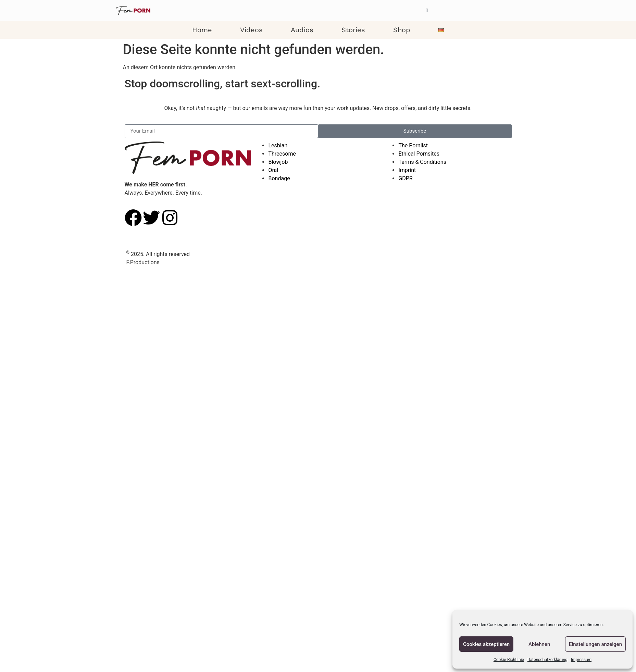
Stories (353, 30)
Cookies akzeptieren (486, 644)
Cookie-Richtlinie (509, 660)
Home (202, 30)
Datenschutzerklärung (547, 660)
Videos (251, 30)
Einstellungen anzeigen (595, 644)
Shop (402, 30)
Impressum (581, 660)
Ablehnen (539, 644)
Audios (302, 30)
